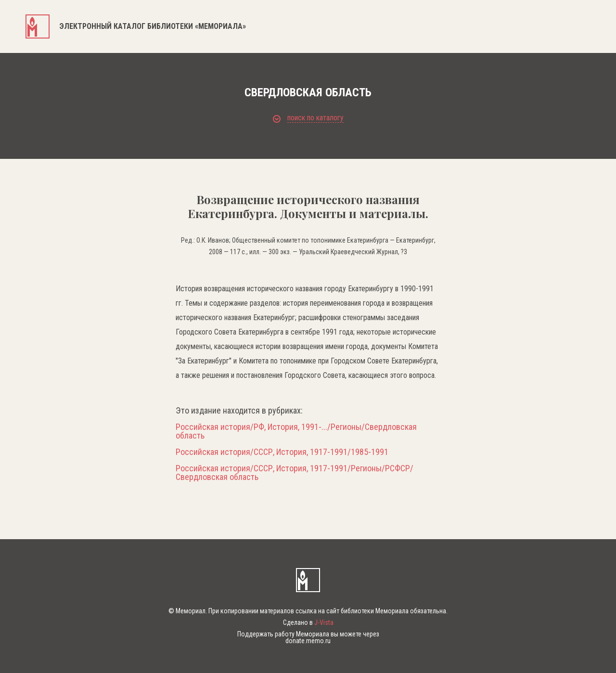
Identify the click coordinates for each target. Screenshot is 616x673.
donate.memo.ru (308, 641)
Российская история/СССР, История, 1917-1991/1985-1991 (282, 452)
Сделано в (308, 622)
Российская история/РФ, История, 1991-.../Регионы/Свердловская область (296, 431)
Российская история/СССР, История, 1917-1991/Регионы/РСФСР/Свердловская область (295, 473)
